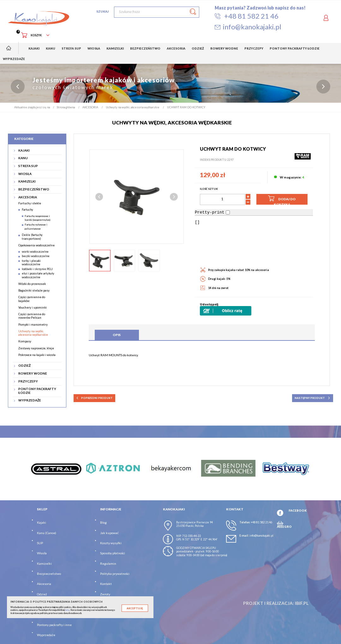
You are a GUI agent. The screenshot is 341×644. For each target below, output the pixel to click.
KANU (23, 158)
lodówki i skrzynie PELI (37, 269)
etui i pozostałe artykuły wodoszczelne (38, 275)
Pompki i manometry (33, 325)
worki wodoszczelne (35, 252)
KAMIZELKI (27, 182)
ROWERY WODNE (33, 373)
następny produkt (312, 398)
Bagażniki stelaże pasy (34, 290)
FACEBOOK (298, 511)
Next (174, 197)
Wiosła (42, 553)
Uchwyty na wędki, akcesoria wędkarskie (33, 333)
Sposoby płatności (113, 553)
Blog (103, 522)
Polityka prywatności (115, 574)
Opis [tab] (117, 335)
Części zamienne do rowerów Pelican (32, 316)
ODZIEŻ (24, 366)
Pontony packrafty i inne (54, 625)
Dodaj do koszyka (282, 200)
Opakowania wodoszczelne (36, 245)
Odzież (42, 594)
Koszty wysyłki (111, 543)
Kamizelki (44, 563)
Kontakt (106, 584)
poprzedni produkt (94, 398)
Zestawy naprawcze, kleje (36, 348)
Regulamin (108, 563)
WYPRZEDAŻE (30, 401)
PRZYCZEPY (28, 381)
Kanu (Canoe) (47, 533)
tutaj (67, 610)
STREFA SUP (28, 166)
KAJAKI (24, 150)
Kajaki (42, 522)
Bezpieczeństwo (49, 574)
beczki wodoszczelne (36, 256)
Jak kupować (109, 533)
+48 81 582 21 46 (261, 522)
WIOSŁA (25, 174)
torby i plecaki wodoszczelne (31, 262)
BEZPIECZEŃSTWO (34, 189)
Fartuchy (27, 210)
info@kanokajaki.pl (261, 536)
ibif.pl (302, 603)
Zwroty (105, 594)
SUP (40, 543)
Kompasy (25, 342)
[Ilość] (222, 199)
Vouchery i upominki (33, 307)
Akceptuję (135, 608)
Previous (99, 197)
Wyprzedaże (46, 635)
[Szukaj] (157, 12)
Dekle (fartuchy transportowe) (32, 237)
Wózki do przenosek (32, 284)
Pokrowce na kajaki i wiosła (37, 355)
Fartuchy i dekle (30, 204)
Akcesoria (44, 584)
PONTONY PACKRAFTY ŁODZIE (37, 391)
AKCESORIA (28, 197)
